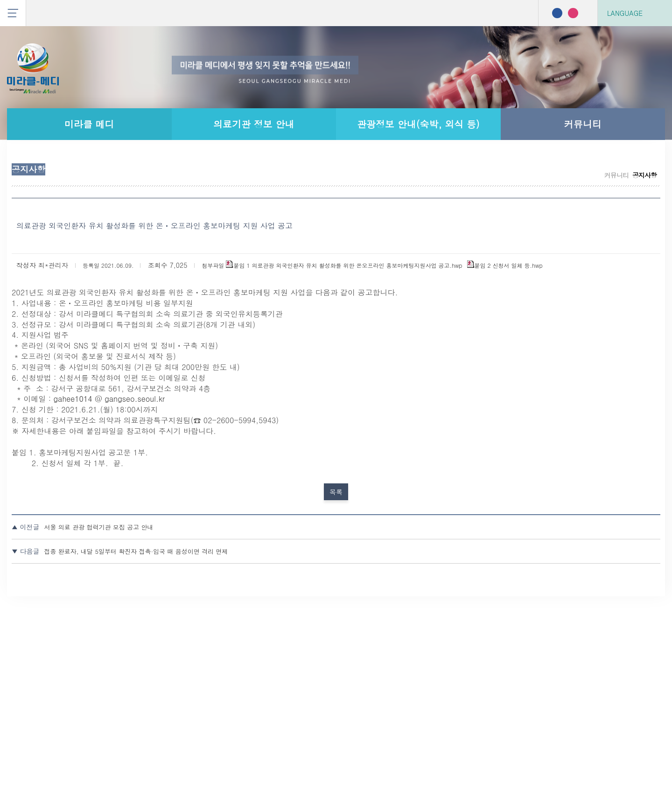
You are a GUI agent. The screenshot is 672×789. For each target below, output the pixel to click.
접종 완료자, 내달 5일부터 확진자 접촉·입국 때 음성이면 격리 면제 (253, 689)
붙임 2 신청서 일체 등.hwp (447, 352)
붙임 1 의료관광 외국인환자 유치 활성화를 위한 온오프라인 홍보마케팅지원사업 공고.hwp (261, 352)
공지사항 (487, 182)
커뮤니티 (583, 124)
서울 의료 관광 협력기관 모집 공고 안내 (210, 665)
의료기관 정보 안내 (254, 124)
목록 (336, 620)
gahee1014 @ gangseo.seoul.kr (182, 509)
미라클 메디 (89, 124)
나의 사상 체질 (616, 182)
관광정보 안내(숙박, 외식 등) (418, 124)
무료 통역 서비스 (545, 182)
